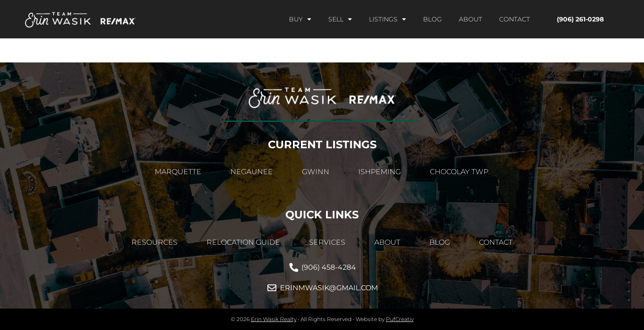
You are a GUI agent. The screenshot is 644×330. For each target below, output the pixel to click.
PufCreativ (400, 319)
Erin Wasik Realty (274, 319)
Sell (340, 19)
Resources (155, 242)
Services (327, 242)
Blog (432, 19)
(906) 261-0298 (580, 19)
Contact (515, 19)
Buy (300, 19)
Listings (388, 19)
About (470, 19)
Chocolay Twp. (460, 172)
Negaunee (252, 172)
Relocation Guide (243, 242)
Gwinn (316, 172)
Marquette (178, 172)
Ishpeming (379, 172)
